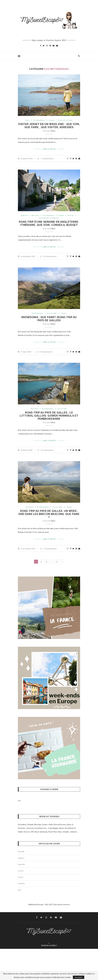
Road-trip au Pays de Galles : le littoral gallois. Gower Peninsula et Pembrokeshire (49, 414)
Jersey (26, 120)
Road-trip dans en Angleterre (49, 218)
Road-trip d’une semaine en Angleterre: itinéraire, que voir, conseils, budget (49, 223)
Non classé (34, 215)
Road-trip (72, 215)
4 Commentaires (46, 448)
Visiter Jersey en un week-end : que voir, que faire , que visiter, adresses (49, 126)
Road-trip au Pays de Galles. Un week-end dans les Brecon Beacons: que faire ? (49, 512)
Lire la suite (49, 149)
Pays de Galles (52, 312)
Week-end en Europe (66, 120)
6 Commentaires (44, 350)
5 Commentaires (48, 545)
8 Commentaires (48, 255)
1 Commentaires (46, 158)
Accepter (79, 977)
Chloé (53, 131)
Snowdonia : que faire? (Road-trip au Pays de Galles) (49, 318)
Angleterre (23, 215)
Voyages (52, 120)
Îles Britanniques (39, 120)
